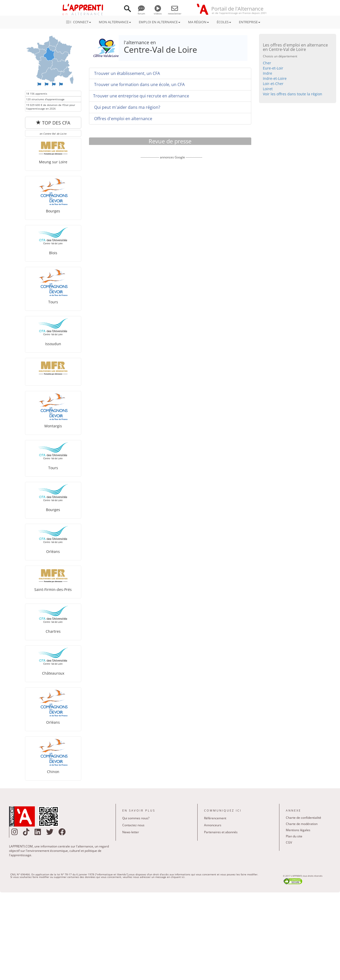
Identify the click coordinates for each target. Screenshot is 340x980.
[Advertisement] (171, 208)
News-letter (131, 832)
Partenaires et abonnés (221, 832)
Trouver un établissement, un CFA (127, 73)
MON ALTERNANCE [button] (115, 22)
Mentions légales (298, 830)
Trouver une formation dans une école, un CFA (139, 84)
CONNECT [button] (80, 22)
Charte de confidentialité (303, 818)
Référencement (215, 818)
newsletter (175, 12)
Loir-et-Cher (273, 84)
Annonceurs (213, 825)
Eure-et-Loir (273, 68)
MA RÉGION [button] (199, 22)
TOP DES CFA (53, 123)
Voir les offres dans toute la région (293, 94)
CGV (289, 842)
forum (141, 12)
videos (158, 12)
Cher (267, 63)
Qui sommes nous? (136, 818)
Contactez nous (133, 825)
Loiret (268, 89)
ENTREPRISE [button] (250, 22)
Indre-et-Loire (275, 78)
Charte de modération (302, 824)
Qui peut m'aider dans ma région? (127, 107)
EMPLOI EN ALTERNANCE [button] (160, 22)
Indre (268, 73)
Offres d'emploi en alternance (123, 119)
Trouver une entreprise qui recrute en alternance (141, 96)
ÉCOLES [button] (224, 22)
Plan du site (294, 836)
